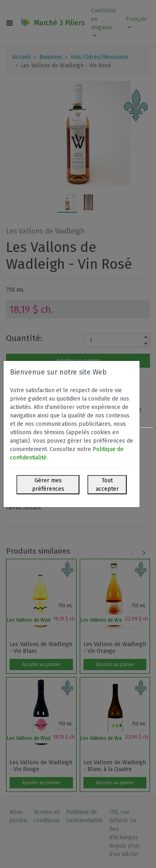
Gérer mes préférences (48, 485)
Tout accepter (107, 485)
